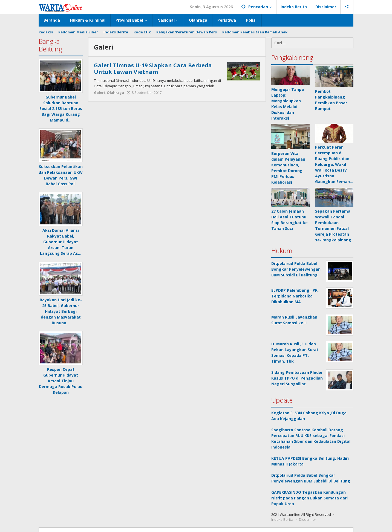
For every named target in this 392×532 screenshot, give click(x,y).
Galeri (99, 92)
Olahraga (115, 92)
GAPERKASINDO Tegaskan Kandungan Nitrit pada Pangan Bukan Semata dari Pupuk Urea (309, 498)
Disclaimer (308, 519)
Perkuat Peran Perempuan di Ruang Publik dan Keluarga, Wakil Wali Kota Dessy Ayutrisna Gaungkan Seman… (334, 164)
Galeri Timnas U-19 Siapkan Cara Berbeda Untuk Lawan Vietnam (153, 69)
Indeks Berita (282, 519)
